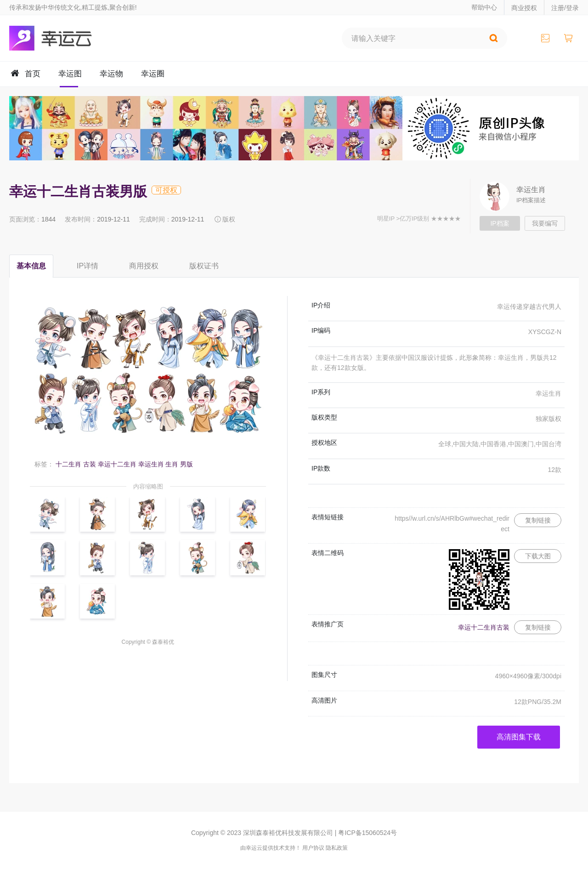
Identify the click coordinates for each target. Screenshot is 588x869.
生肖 (172, 464)
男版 (187, 464)
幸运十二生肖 (117, 464)
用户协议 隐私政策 (325, 848)
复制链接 (538, 520)
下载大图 (538, 556)
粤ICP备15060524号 (367, 833)
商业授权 (524, 8)
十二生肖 (68, 464)
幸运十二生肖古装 (484, 627)
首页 (33, 74)
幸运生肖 (531, 190)
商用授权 (144, 266)
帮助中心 (484, 7)
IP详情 (88, 266)
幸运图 (70, 74)
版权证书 (204, 266)
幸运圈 (153, 74)
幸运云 (59, 38)
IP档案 (500, 223)
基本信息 (31, 266)
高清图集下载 (519, 737)
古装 (90, 464)
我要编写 (545, 223)
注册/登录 (565, 8)
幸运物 (111, 74)
